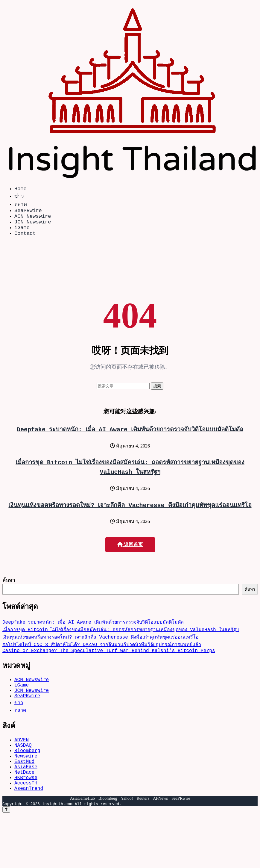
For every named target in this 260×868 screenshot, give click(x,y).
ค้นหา (9, 587)
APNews (160, 825)
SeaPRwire (28, 213)
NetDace (24, 795)
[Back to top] (6, 836)
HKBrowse (26, 801)
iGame (22, 233)
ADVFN (22, 755)
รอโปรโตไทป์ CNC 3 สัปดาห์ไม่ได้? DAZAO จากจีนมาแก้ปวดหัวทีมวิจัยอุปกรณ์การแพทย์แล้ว (102, 653)
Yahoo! (127, 825)
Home (20, 189)
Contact (25, 240)
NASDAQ (23, 762)
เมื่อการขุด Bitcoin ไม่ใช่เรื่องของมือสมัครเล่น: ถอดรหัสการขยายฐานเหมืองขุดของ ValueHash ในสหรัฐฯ (121, 638)
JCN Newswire (33, 226)
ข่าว (19, 197)
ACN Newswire (33, 219)
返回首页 (130, 552)
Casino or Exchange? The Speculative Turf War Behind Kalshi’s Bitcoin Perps (109, 660)
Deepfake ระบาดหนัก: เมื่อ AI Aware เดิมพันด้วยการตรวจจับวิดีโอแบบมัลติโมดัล (130, 436)
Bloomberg (27, 768)
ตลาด (21, 205)
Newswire (26, 775)
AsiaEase (26, 788)
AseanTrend (29, 814)
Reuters (143, 825)
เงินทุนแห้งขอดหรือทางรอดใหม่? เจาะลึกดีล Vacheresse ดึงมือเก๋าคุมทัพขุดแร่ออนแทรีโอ (130, 512)
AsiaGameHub (82, 825)
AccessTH (26, 808)
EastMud (24, 781)
